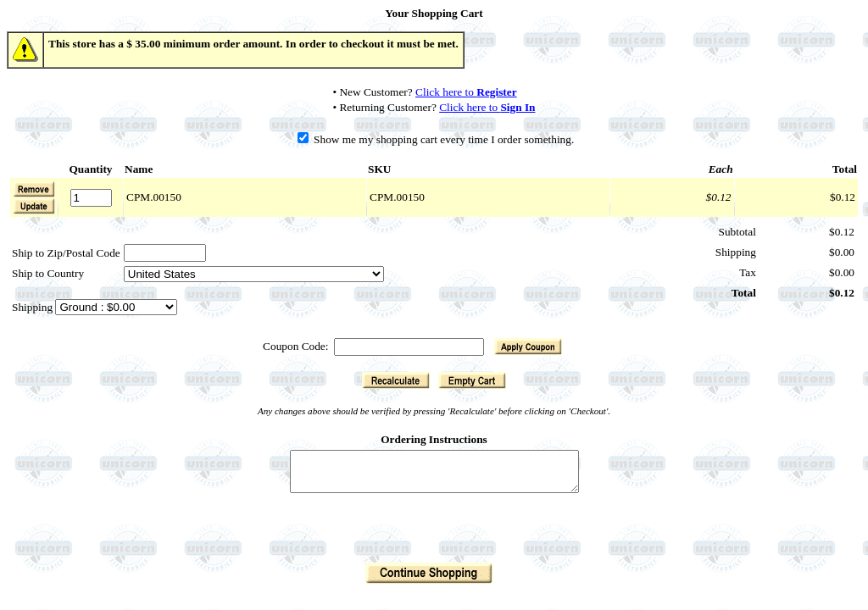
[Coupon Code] (409, 347)
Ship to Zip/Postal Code (66, 253)
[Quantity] (91, 198)
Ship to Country (48, 273)
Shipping (33, 307)
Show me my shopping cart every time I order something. (436, 139)
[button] (34, 206)
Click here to (466, 92)
